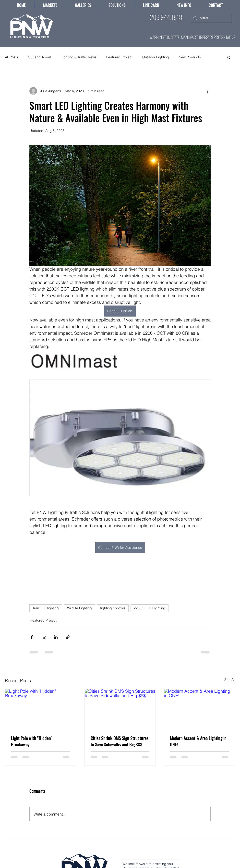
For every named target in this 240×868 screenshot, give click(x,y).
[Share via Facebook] (32, 637)
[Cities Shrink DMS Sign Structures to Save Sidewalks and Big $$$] (120, 709)
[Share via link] (68, 637)
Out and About (39, 57)
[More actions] (208, 91)
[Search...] (210, 18)
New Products (190, 57)
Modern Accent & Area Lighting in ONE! (198, 741)
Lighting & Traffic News (79, 57)
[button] (117, 5)
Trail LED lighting (46, 608)
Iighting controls (113, 608)
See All (230, 680)
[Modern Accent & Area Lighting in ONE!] (199, 709)
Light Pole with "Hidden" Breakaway (32, 741)
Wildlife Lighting (79, 608)
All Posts (12, 57)
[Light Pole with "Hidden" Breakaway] (41, 709)
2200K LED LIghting (150, 608)
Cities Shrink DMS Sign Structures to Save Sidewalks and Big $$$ (120, 741)
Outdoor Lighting (156, 57)
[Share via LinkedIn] (56, 637)
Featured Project (119, 57)
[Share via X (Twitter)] (44, 637)
